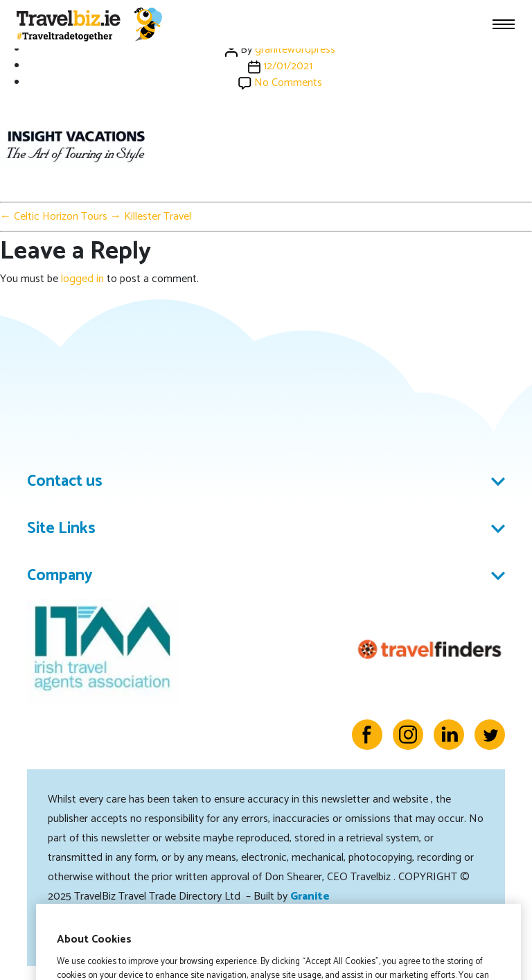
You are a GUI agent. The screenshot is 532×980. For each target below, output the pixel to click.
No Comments (288, 83)
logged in (82, 279)
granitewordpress (295, 50)
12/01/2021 (288, 66)
